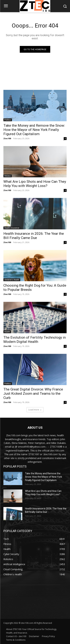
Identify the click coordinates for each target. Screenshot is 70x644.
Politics (8, 120)
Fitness (8, 176)
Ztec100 (7, 138)
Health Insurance (12, 228)
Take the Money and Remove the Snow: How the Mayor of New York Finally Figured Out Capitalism (34, 130)
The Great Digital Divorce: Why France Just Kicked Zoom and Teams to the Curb (33, 394)
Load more (35, 410)
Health (7, 332)
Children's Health (12, 280)
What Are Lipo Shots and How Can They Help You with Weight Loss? (35, 184)
